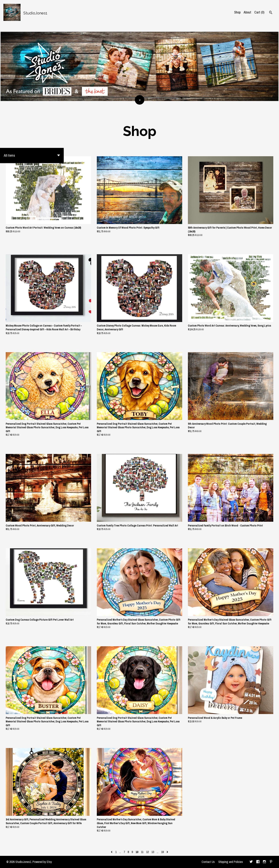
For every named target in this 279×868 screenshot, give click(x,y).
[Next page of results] (167, 852)
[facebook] (258, 862)
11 (142, 852)
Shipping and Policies (231, 862)
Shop (237, 12)
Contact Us (208, 862)
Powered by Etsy (42, 862)
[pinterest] (271, 862)
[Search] (271, 13)
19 (162, 852)
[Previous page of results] (112, 852)
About (247, 12)
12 (147, 852)
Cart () (259, 12)
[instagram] (264, 862)
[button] (32, 155)
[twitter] (251, 862)
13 (153, 852)
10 (137, 852)
